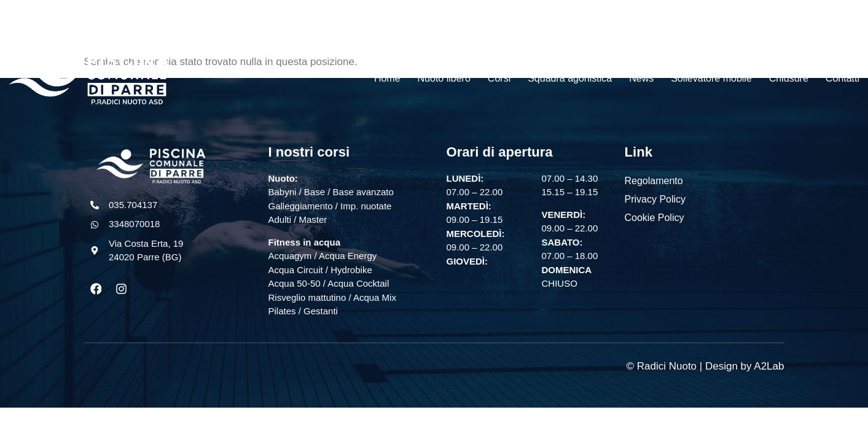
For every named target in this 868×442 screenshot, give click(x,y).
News (641, 78)
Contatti (843, 78)
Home (387, 78)
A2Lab (769, 366)
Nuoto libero (444, 78)
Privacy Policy (655, 199)
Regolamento (654, 181)
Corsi (499, 78)
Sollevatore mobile (711, 78)
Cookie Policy (655, 218)
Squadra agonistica (570, 78)
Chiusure (789, 78)
